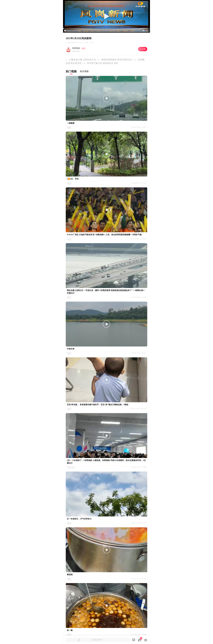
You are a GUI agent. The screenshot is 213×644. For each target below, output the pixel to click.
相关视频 (84, 71)
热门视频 (71, 71)
